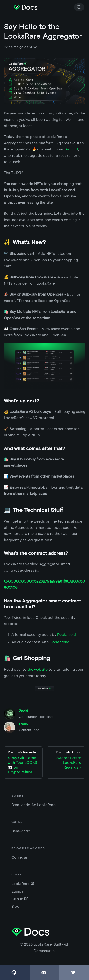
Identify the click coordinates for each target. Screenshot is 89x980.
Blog (15, 906)
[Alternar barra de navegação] (8, 7)
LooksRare (23, 884)
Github (19, 899)
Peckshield (67, 635)
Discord (71, 149)
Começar (19, 857)
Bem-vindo (21, 831)
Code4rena (59, 642)
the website (38, 669)
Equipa (17, 891)
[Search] (79, 7)
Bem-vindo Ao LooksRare (33, 805)
